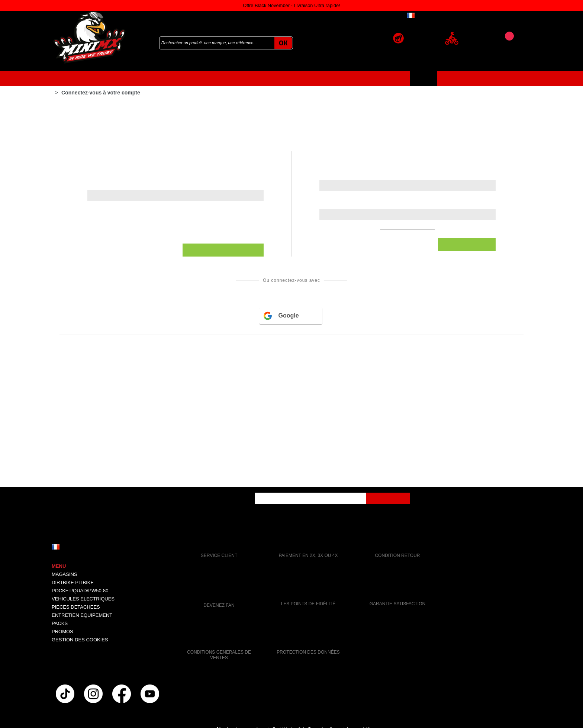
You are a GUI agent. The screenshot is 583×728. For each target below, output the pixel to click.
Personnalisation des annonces (238, 173)
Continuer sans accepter (291, 85)
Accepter (291, 305)
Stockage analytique (223, 200)
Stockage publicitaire (224, 119)
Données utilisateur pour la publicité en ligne (258, 146)
